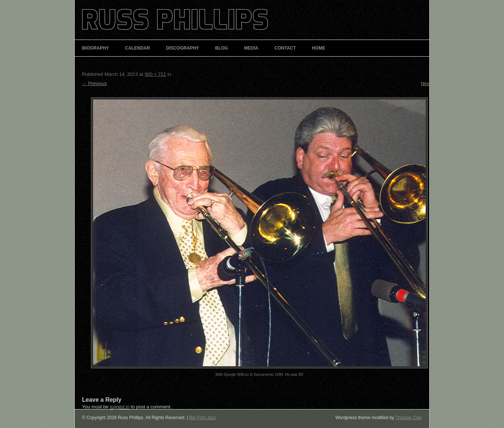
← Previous (94, 83)
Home (319, 48)
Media (251, 48)
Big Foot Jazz (203, 418)
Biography (96, 48)
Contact (285, 48)
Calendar (137, 48)
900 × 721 (155, 74)
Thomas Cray (409, 418)
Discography (182, 48)
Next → (429, 83)
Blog (222, 48)
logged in (120, 407)
